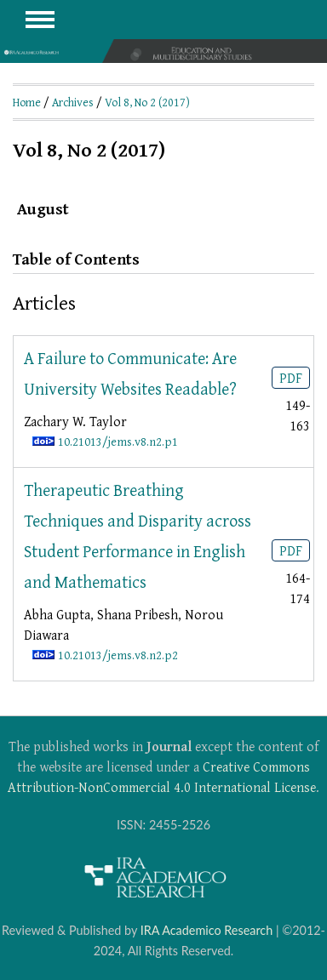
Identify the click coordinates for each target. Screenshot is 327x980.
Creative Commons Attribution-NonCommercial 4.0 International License (162, 777)
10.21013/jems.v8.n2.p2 (118, 655)
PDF (291, 378)
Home (27, 102)
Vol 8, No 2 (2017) (147, 102)
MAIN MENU (40, 20)
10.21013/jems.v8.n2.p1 (118, 441)
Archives (73, 102)
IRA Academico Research (207, 930)
